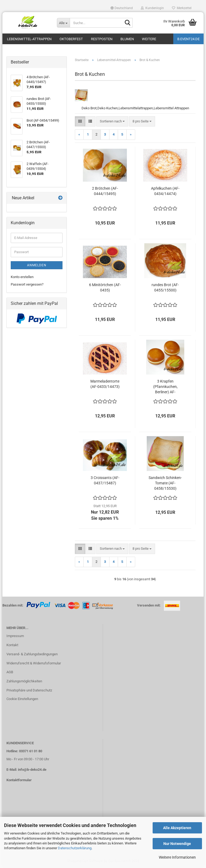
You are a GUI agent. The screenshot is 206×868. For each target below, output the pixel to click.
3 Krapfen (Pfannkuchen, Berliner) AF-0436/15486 (165, 387)
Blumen (127, 39)
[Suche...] (63, 23)
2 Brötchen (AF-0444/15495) (105, 191)
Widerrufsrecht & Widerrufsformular (34, 663)
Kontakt (12, 645)
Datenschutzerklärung (75, 848)
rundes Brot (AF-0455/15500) (165, 287)
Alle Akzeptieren (177, 828)
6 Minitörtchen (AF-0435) (105, 287)
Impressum (15, 636)
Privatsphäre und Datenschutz (29, 690)
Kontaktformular (19, 780)
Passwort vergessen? (27, 284)
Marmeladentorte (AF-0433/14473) (105, 384)
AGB (10, 672)
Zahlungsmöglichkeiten (24, 681)
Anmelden (37, 265)
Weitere (149, 39)
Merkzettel (182, 8)
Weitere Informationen (177, 857)
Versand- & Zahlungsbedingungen (32, 654)
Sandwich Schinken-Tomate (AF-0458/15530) (165, 483)
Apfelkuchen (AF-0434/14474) (165, 191)
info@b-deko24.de (32, 770)
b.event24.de (188, 39)
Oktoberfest (71, 39)
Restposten (102, 39)
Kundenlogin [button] (152, 8)
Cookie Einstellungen (22, 699)
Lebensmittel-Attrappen (29, 39)
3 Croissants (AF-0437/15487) (105, 480)
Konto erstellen (22, 277)
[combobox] (112, 121)
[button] (122, 8)
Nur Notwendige (177, 844)
